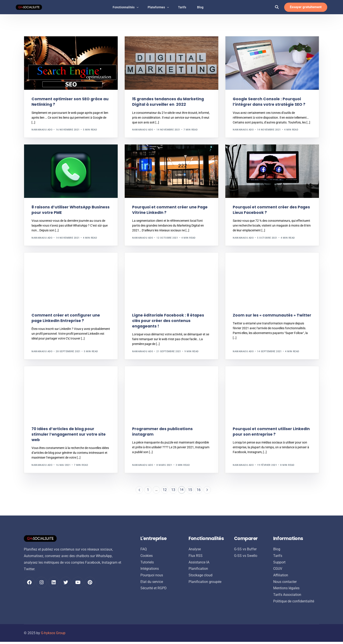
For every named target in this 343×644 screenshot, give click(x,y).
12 (165, 491)
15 (190, 491)
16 (199, 491)
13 (173, 491)
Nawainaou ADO (42, 130)
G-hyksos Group (53, 635)
